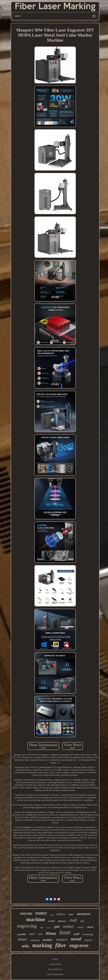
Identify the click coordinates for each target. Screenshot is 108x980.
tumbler (48, 940)
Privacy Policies (55, 969)
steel (32, 934)
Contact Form (55, 964)
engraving (27, 926)
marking (42, 945)
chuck (90, 927)
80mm (51, 933)
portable (22, 934)
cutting (80, 927)
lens (52, 915)
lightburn (62, 921)
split (57, 927)
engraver (79, 945)
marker (68, 926)
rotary (41, 913)
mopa (22, 940)
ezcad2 (51, 921)
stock (82, 921)
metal (76, 939)
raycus (26, 913)
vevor (49, 928)
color (71, 914)
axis (25, 946)
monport (62, 940)
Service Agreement (55, 974)
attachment (84, 914)
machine (36, 919)
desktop (61, 914)
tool (40, 934)
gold (77, 934)
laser (65, 932)
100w (42, 928)
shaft (73, 920)
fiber (61, 945)
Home (55, 959)
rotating (88, 935)
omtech (88, 940)
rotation (35, 940)
